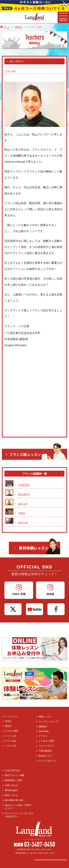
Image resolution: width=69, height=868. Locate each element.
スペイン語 (10, 736)
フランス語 (10, 71)
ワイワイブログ (46, 746)
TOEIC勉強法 (45, 751)
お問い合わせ (11, 785)
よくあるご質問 (46, 741)
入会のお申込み (13, 770)
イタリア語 (10, 746)
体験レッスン (45, 717)
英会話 (8, 726)
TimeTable (44, 731)
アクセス (43, 736)
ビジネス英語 (11, 731)
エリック (23, 504)
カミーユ (23, 523)
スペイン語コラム (47, 761)
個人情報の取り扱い (15, 800)
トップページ (11, 717)
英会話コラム (45, 756)
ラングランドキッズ (49, 722)
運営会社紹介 (11, 790)
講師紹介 (43, 727)
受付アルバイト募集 (15, 775)
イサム (22, 513)
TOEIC (8, 721)
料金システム (11, 795)
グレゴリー (24, 494)
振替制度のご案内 (14, 780)
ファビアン (24, 485)
